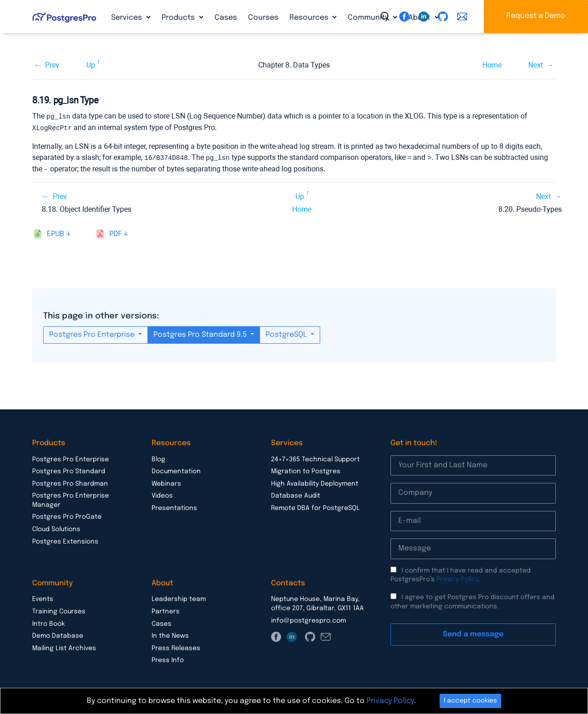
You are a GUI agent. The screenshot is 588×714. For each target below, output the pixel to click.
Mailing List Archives (64, 646)
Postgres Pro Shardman (70, 482)
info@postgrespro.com (308, 619)
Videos (162, 494)
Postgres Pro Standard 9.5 (201, 333)
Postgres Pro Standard (69, 470)
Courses (263, 18)
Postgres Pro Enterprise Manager (71, 499)
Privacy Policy (457, 578)
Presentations (174, 506)
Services (127, 18)
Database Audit (296, 494)
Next (536, 65)
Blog (158, 458)
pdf (116, 232)
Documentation (176, 470)
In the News (170, 634)
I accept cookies (470, 701)
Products (179, 18)
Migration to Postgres (306, 470)
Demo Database (58, 634)
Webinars (166, 482)
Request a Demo (536, 16)
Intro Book (48, 622)
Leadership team (179, 597)
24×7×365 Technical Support (315, 458)
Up (91, 65)
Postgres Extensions (65, 540)
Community (369, 18)
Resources (310, 18)
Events (43, 597)
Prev (52, 65)
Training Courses (59, 610)
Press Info (168, 658)
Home (492, 65)
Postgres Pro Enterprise (93, 333)
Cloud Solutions (56, 527)
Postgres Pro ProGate (67, 515)
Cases (226, 18)
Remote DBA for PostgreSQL (315, 506)
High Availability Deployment (315, 482)
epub (56, 232)
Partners (166, 610)
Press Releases (176, 646)
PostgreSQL (287, 333)
